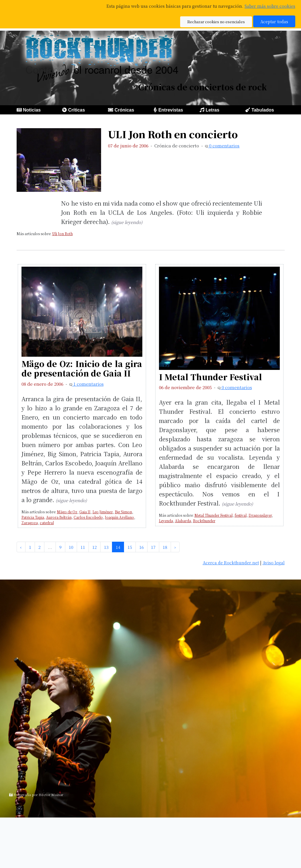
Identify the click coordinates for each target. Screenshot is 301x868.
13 (106, 547)
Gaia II (85, 512)
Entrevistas (171, 110)
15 (130, 547)
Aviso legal (274, 562)
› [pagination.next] (175, 547)
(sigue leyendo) (127, 222)
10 (71, 547)
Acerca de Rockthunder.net (231, 562)
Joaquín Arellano (119, 517)
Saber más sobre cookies (270, 6)
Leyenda (166, 521)
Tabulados (263, 110)
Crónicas (124, 110)
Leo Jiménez (103, 512)
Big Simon (123, 512)
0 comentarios (224, 146)
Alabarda (183, 521)
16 (141, 547)
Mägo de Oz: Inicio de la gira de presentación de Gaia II (82, 368)
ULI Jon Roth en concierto (173, 134)
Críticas (77, 110)
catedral (47, 523)
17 (153, 547)
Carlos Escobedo (88, 517)
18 (165, 547)
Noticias (32, 110)
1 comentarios (88, 384)
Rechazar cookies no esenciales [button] (216, 22)
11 (83, 547)
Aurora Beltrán (59, 517)
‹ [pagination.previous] (21, 547)
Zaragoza (30, 523)
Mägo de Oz (67, 512)
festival (241, 515)
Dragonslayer (260, 515)
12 (95, 547)
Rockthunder (204, 521)
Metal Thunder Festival (214, 515)
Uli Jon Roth (62, 234)
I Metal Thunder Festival (210, 377)
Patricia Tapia (33, 517)
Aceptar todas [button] (274, 21)
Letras (213, 110)
